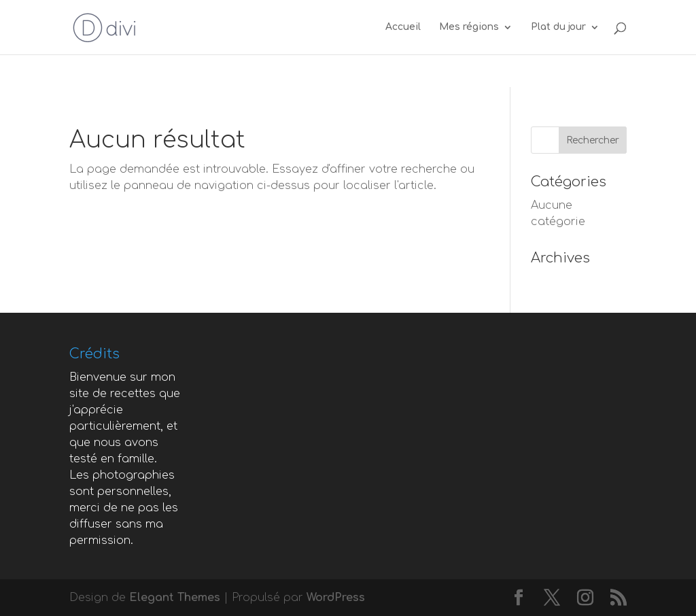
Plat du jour (558, 27)
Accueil (403, 27)
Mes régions (469, 27)
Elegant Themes (175, 598)
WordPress (336, 598)
